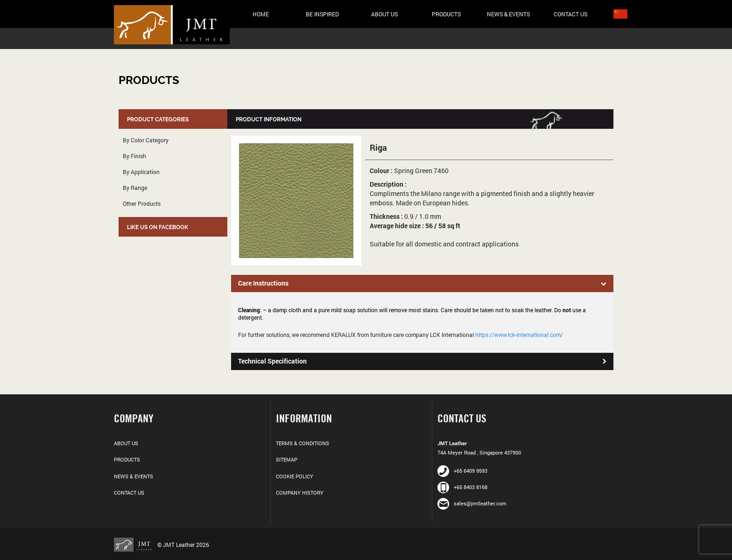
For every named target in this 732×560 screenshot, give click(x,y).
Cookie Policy (295, 476)
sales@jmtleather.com (472, 503)
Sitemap (287, 459)
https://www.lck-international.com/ (519, 335)
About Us (384, 14)
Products (446, 14)
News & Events (508, 14)
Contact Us (570, 14)
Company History (300, 493)
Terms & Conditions (303, 443)
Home (261, 14)
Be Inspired (322, 14)
